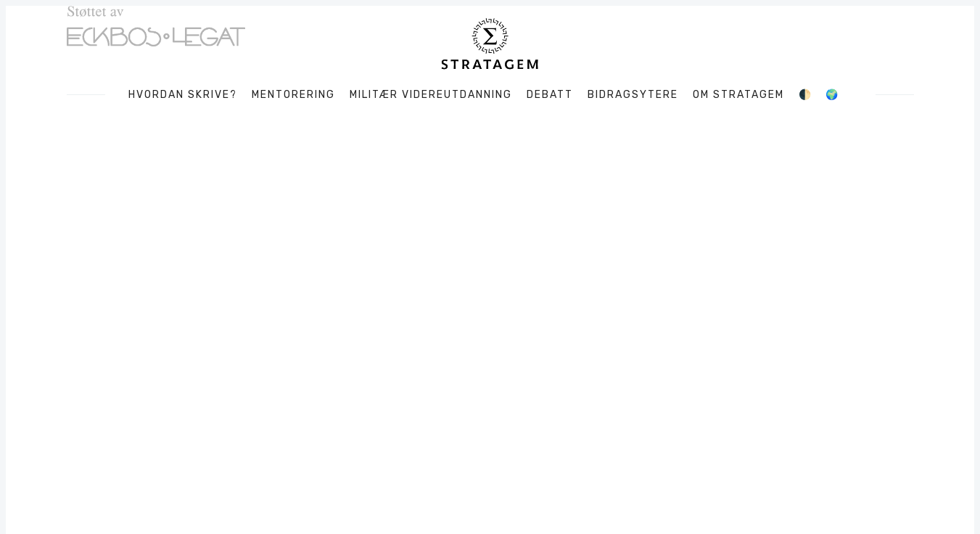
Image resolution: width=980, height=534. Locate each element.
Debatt (550, 95)
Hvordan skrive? (183, 95)
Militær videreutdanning (431, 95)
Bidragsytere (633, 95)
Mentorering (293, 95)
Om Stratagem (738, 95)
